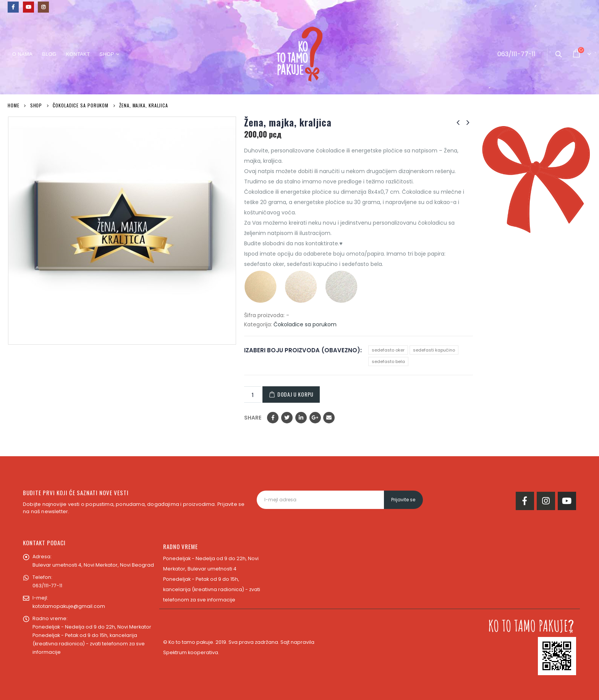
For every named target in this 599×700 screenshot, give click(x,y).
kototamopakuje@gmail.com (69, 606)
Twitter (287, 418)
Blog (49, 54)
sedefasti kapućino (434, 350)
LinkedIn (301, 418)
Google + (315, 418)
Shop (107, 54)
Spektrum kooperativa (191, 652)
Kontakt (78, 54)
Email (329, 418)
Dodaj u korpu (295, 394)
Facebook (273, 418)
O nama (22, 54)
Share (253, 418)
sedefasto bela (388, 361)
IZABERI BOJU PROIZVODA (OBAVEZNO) (302, 350)
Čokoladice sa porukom (305, 324)
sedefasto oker (388, 350)
